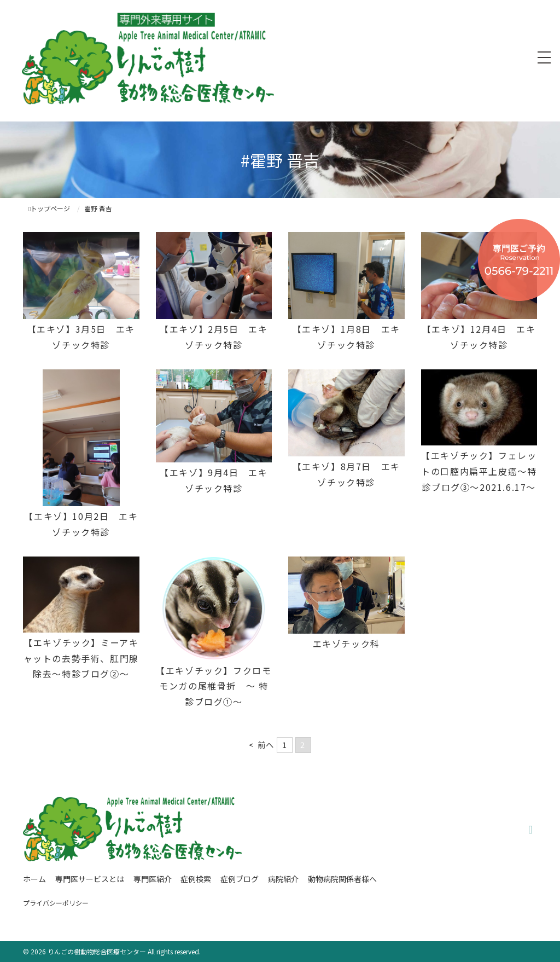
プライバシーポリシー (56, 903)
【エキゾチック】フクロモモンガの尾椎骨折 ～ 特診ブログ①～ (214, 686)
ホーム (34, 879)
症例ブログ (240, 879)
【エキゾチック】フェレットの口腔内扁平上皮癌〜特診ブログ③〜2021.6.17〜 (479, 471)
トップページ (49, 208)
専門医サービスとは (90, 879)
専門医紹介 (153, 879)
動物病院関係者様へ (342, 879)
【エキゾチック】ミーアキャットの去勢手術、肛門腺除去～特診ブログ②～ (81, 658)
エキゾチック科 (346, 644)
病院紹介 (283, 879)
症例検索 (196, 879)
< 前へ (261, 744)
